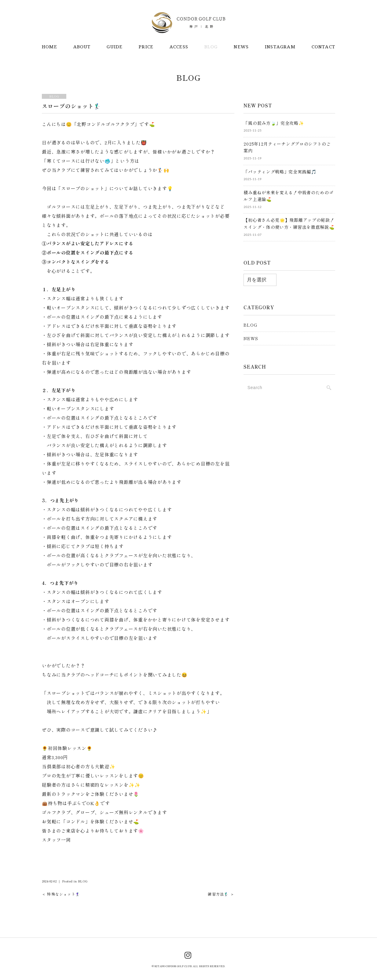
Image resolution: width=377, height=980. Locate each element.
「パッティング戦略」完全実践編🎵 (280, 171)
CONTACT (323, 47)
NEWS (241, 47)
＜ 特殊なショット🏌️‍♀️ (61, 893)
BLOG (211, 47)
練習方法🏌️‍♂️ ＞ (221, 893)
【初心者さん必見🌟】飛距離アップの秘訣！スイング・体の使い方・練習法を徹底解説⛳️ (289, 223)
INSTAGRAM (280, 47)
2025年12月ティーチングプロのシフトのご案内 (287, 146)
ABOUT (82, 47)
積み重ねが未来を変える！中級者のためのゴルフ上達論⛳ (288, 195)
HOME (49, 47)
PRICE (146, 47)
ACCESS (179, 47)
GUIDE (115, 47)
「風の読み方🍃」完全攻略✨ (274, 122)
